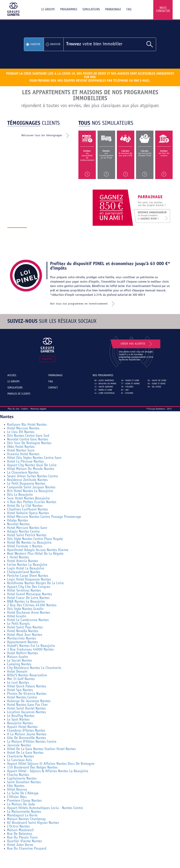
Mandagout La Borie (22, 815)
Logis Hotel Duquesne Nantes (29, 580)
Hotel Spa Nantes (20, 690)
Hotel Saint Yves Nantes (25, 627)
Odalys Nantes (17, 521)
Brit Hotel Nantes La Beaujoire (30, 491)
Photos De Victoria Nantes (27, 694)
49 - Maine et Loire (130, 381)
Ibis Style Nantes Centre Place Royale (35, 539)
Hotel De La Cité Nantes (25, 506)
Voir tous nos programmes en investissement (83, 304)
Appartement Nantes (22, 642)
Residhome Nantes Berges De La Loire (35, 583)
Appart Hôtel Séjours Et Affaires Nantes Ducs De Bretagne (51, 764)
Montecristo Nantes (22, 638)
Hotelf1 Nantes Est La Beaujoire (31, 646)
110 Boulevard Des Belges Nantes (32, 768)
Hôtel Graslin (17, 616)
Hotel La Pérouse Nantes (25, 462)
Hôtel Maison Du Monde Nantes (31, 469)
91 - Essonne (127, 393)
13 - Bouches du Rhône (105, 384)
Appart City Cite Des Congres (29, 587)
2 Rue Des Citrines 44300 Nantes (32, 605)
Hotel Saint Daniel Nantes (26, 709)
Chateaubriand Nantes (24, 572)
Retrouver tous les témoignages (46, 136)
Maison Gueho (18, 657)
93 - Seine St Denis (157, 384)
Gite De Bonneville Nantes (27, 738)
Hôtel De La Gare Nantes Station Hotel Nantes (41, 749)
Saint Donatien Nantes (24, 782)
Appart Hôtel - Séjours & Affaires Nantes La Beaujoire (48, 771)
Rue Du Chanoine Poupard (27, 849)
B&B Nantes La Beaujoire (26, 602)
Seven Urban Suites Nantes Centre (33, 476)
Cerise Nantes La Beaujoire (27, 565)
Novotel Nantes (18, 524)
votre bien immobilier (94, 44)
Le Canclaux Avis (19, 760)
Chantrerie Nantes (20, 756)
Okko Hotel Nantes (21, 447)
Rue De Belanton (20, 834)
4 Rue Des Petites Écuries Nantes (32, 502)
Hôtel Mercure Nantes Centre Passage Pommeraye (44, 517)
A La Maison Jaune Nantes (27, 734)
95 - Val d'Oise (154, 387)
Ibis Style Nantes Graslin (25, 609)
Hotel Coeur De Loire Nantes (28, 598)
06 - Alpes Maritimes (104, 381)
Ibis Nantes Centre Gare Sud (28, 436)
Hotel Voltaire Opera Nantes (28, 513)
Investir (55, 44)
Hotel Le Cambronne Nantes (28, 620)
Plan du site (13, 409)
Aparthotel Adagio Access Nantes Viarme (38, 550)
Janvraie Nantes (19, 745)
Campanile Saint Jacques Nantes (31, 487)
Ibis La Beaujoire (20, 495)
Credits (25, 409)
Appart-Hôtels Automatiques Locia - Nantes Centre (45, 808)
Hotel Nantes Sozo (21, 450)
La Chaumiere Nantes (23, 473)
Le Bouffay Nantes (21, 716)
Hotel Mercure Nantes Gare (27, 528)
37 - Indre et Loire (103, 390)
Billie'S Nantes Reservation (27, 675)
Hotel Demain (17, 672)
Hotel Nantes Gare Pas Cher (27, 705)
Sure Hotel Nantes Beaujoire (28, 498)
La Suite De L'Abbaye (23, 793)
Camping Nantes (19, 664)
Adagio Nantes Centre (23, 532)
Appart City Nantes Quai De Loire (32, 465)
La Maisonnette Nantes (24, 812)
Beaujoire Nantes (20, 723)
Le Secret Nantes (20, 661)
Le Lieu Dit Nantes (21, 432)
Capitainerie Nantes (22, 779)
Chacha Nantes (18, 775)
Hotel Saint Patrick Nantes (27, 535)
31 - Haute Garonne (104, 387)
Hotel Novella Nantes (23, 631)
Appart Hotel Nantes (22, 727)
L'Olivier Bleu (17, 797)
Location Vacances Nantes (26, 712)
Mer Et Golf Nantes (21, 679)
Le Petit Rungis (18, 624)
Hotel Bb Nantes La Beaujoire (29, 543)
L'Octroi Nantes (18, 826)
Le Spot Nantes (18, 720)
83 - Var (125, 390)
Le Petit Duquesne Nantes (26, 484)
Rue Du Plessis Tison (22, 838)
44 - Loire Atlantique (105, 393)
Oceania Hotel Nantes (23, 454)
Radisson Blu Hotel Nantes (27, 425)
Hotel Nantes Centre (22, 697)
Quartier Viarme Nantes (25, 841)
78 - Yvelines (127, 387)
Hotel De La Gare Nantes (25, 753)
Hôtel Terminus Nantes (24, 591)
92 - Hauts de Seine (157, 381)
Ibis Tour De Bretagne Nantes (29, 443)
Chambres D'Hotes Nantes (26, 731)
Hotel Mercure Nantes (23, 428)
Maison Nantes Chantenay (26, 819)
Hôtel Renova (17, 790)
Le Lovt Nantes (18, 683)
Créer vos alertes (137, 344)
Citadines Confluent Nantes (27, 509)
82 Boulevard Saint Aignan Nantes (33, 823)
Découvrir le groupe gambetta (54, 232)
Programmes (69, 10)
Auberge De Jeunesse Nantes (29, 701)
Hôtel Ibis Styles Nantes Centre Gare (34, 458)
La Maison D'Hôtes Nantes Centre (32, 742)
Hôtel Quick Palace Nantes (27, 686)
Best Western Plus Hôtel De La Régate (35, 554)
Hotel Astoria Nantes (23, 561)
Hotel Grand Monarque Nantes (30, 594)
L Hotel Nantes (18, 557)
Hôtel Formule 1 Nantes (25, 546)
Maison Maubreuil (20, 830)
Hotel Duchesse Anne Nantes (29, 613)
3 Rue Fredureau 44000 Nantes (30, 650)
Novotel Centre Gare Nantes (28, 439)
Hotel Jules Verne (20, 845)
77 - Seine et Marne (130, 384)
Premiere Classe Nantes (24, 801)
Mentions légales (38, 409)
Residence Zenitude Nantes (27, 480)
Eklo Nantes (16, 786)
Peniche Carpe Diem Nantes (28, 576)
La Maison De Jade (21, 804)
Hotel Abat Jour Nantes (25, 635)
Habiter (35, 44)
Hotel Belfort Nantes (22, 653)
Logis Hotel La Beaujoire (26, 568)
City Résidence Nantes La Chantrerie (34, 668)
